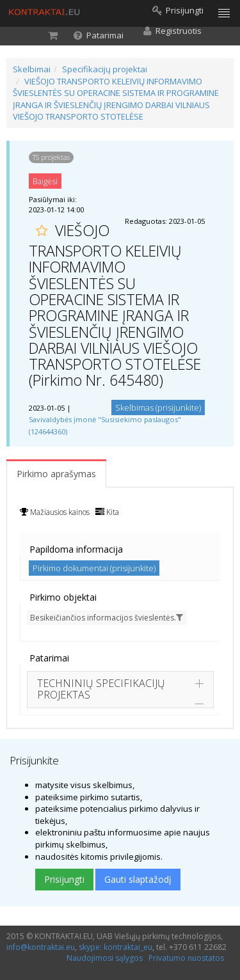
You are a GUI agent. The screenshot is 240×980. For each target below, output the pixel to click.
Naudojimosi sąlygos (105, 958)
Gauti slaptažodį (138, 879)
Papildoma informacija (76, 549)
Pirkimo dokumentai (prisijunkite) (94, 568)
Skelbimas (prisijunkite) (158, 407)
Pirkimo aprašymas (56, 474)
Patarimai (49, 658)
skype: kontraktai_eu (116, 947)
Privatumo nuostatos (186, 958)
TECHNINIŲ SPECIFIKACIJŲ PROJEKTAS (101, 689)
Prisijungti (64, 879)
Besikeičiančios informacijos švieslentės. (107, 618)
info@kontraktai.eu (41, 947)
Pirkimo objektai (63, 597)
